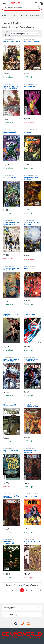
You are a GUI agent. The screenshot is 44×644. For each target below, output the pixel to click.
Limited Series (35, 15)
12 (40, 590)
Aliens (26, 130)
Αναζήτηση (39, 8)
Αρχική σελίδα (7, 15)
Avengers (27, 84)
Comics (21, 15)
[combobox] (19, 8)
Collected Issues (9, 39)
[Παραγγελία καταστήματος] (25, 34)
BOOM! (26, 494)
